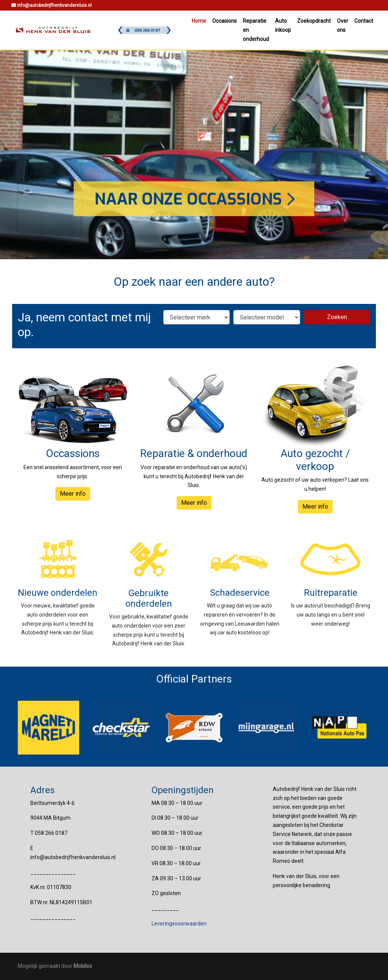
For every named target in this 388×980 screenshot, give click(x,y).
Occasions (225, 21)
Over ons (343, 25)
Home (199, 21)
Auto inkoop (283, 25)
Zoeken (337, 317)
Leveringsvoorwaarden (179, 924)
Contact (364, 21)
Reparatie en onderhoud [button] (256, 30)
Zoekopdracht (314, 21)
